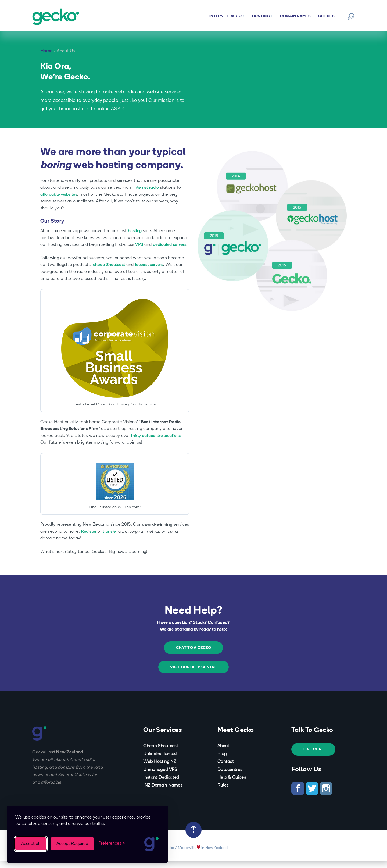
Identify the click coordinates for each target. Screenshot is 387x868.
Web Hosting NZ (160, 769)
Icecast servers (151, 272)
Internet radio (147, 188)
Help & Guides (232, 784)
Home (46, 51)
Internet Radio (227, 16)
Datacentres (230, 777)
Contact (226, 769)
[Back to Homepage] (57, 17)
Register (89, 538)
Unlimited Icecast (160, 761)
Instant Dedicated (161, 784)
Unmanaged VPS (160, 777)
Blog (222, 761)
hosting (135, 231)
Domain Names (295, 16)
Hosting (262, 16)
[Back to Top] (193, 837)
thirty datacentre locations (157, 443)
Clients (326, 16)
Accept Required (72, 844)
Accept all (31, 844)
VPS (139, 245)
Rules (223, 792)
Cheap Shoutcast (161, 753)
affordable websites (60, 195)
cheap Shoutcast (110, 272)
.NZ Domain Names (163, 792)
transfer (112, 538)
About (223, 753)
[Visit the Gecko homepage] (152, 844)
